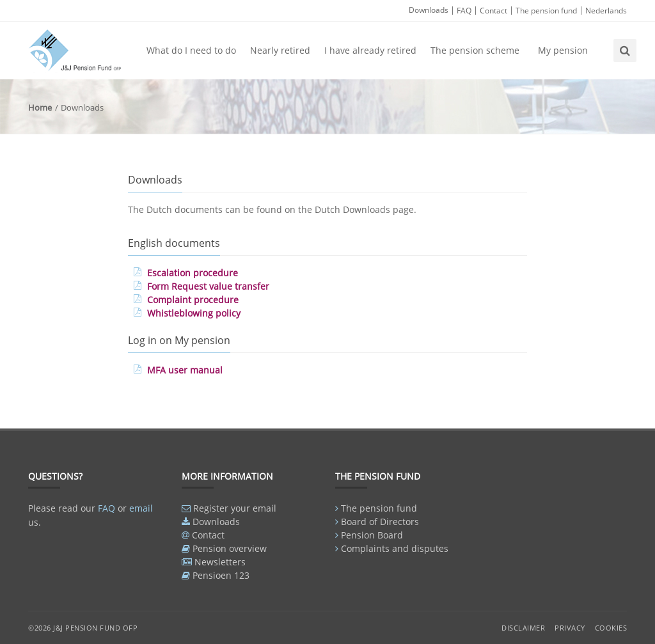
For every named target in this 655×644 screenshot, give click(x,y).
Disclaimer (523, 628)
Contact (493, 11)
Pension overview (230, 548)
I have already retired (370, 50)
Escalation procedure (193, 273)
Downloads (429, 10)
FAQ (464, 11)
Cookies (611, 628)
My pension (563, 50)
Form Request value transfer (208, 286)
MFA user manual (185, 370)
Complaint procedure (193, 300)
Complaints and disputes (395, 548)
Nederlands (606, 11)
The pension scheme (475, 50)
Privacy (570, 628)
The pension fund (546, 11)
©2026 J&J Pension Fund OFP (83, 628)
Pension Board (372, 535)
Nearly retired (280, 50)
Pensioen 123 (221, 575)
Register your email (235, 508)
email (141, 508)
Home (40, 107)
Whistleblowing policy (194, 313)
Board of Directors (380, 522)
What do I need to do (191, 50)
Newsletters (220, 562)
